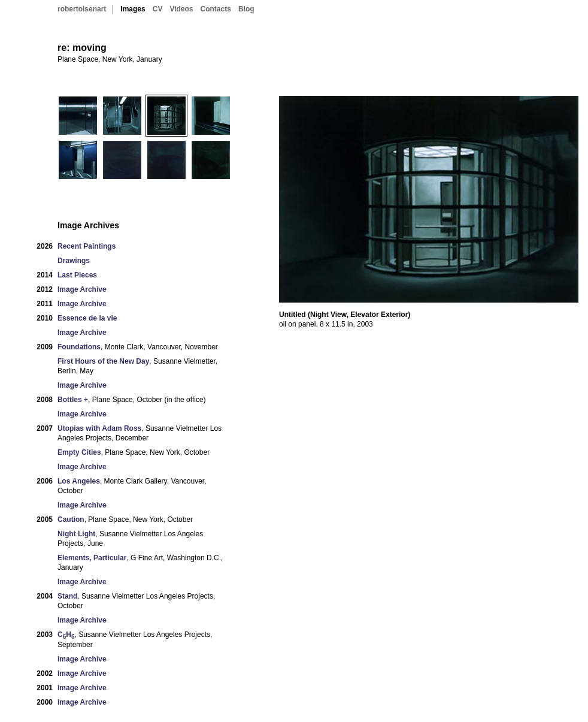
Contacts (216, 9)
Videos (181, 9)
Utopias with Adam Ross (99, 428)
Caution (71, 519)
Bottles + (73, 400)
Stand (67, 596)
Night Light (76, 534)
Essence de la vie (87, 318)
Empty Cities (79, 452)
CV (158, 9)
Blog (246, 9)
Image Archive (82, 289)
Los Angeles (79, 481)
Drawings (74, 261)
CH (66, 635)
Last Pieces (77, 275)
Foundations (79, 347)
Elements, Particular (92, 558)
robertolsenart (82, 9)
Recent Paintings (87, 246)
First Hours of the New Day (103, 361)
